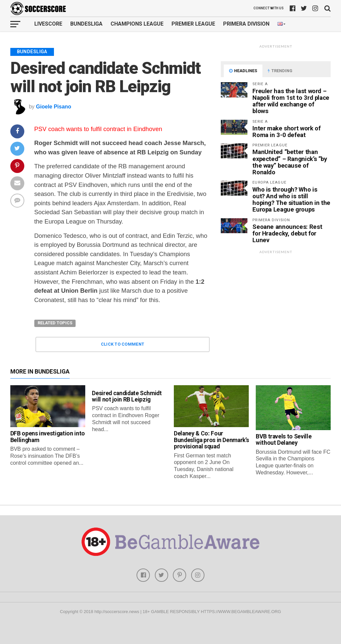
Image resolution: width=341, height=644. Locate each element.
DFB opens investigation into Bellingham (48, 437)
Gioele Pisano (54, 107)
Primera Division (246, 24)
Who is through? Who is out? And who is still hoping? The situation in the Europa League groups (291, 200)
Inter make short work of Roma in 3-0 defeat (286, 132)
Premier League (193, 24)
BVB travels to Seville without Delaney (284, 440)
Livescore (48, 24)
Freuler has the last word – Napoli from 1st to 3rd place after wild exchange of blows (291, 101)
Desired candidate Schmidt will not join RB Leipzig (127, 396)
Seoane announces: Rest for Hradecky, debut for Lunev (287, 233)
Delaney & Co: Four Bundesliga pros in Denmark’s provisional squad (211, 440)
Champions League (137, 24)
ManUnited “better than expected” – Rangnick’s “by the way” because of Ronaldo (290, 162)
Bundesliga (86, 24)
